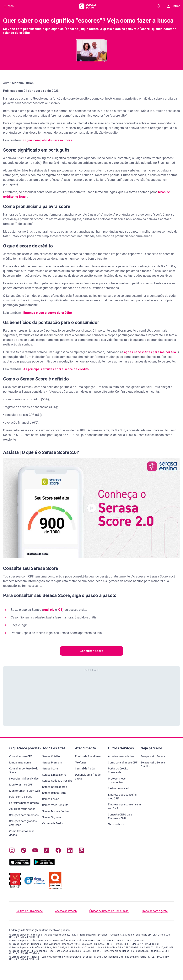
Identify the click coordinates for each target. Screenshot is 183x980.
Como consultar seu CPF (123, 763)
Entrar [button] (173, 6)
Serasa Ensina (51, 799)
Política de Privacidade (29, 911)
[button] (91, 508)
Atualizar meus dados (22, 809)
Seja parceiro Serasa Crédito (153, 764)
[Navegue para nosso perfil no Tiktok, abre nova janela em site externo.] (24, 851)
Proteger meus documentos (117, 780)
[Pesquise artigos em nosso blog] (159, 6)
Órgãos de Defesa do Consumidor (109, 911)
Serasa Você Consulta (55, 805)
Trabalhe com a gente (155, 911)
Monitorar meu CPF (21, 785)
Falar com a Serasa (21, 797)
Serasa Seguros (52, 817)
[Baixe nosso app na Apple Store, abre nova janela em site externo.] (20, 864)
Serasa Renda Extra (54, 793)
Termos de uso (117, 824)
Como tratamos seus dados (22, 833)
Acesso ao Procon (66, 911)
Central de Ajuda (85, 768)
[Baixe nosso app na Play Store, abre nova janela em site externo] (44, 864)
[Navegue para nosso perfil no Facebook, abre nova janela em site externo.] (58, 851)
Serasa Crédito (51, 756)
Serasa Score (50, 768)
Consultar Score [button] (92, 651)
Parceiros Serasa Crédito (24, 803)
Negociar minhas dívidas (24, 779)
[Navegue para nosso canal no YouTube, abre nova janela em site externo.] (35, 851)
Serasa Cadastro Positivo (57, 781)
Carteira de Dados (53, 823)
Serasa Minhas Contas (56, 811)
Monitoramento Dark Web (25, 791)
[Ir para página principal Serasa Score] (87, 6)
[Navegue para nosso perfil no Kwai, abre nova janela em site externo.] (81, 851)
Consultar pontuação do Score (24, 770)
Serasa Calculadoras (55, 787)
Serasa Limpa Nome (54, 775)
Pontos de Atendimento (89, 756)
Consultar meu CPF (21, 756)
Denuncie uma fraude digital (88, 777)
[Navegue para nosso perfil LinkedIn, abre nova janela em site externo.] (70, 851)
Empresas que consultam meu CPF (123, 797)
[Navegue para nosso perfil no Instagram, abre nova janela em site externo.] (12, 851)
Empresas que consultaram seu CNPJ (124, 806)
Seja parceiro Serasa (153, 756)
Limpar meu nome (20, 763)
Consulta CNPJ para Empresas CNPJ (120, 816)
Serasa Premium (52, 763)
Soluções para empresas (24, 815)
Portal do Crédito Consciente (118, 770)
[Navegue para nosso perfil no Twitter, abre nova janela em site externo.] (47, 851)
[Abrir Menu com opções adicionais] (10, 6)
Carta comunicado (119, 788)
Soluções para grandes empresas (23, 823)
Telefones (81, 763)
